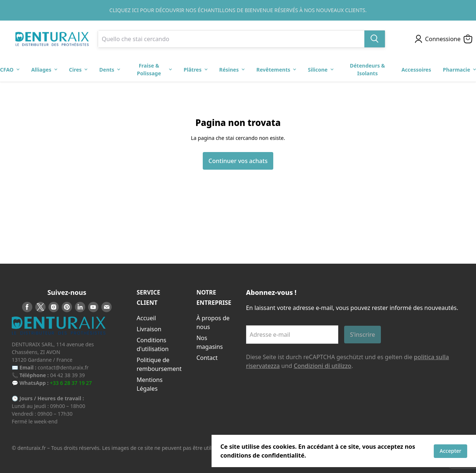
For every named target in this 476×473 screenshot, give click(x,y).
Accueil (146, 318)
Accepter (450, 451)
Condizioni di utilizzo (323, 366)
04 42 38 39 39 (67, 375)
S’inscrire (363, 335)
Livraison (149, 329)
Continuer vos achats (238, 161)
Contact (207, 358)
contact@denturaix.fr (63, 367)
